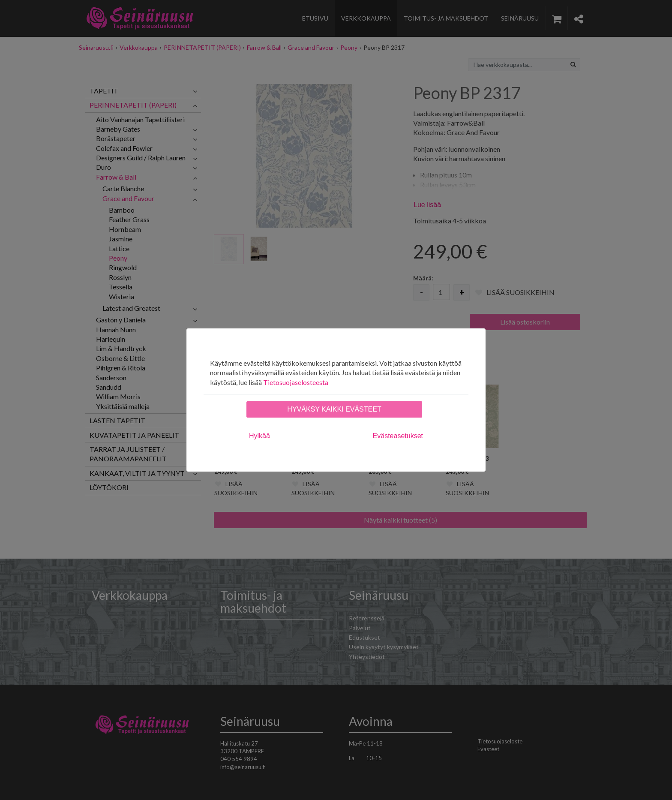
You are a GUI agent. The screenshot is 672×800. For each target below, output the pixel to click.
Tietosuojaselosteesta (296, 382)
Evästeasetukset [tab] (398, 436)
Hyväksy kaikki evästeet (334, 409)
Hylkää (259, 436)
